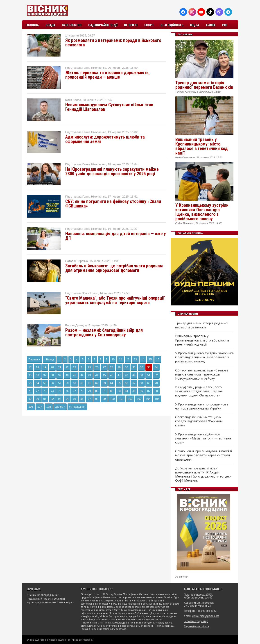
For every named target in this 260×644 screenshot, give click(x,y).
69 (149, 383)
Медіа (194, 25)
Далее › (60, 407)
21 (60, 367)
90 (37, 399)
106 (31, 407)
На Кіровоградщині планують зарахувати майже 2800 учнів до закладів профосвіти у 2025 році (112, 171)
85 (134, 391)
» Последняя (77, 407)
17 (30, 367)
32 (141, 367)
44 (97, 375)
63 (104, 383)
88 (156, 391)
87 (149, 391)
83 (119, 391)
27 (104, 367)
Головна (32, 25)
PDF (225, 25)
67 (134, 383)
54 (37, 383)
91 (45, 399)
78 (82, 391)
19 (45, 367)
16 (158, 360)
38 (52, 375)
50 (141, 375)
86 (141, 391)
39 (60, 375)
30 (126, 367)
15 (150, 360)
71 (30, 391)
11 (121, 360)
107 (40, 407)
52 (156, 375)
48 (126, 375)
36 (37, 375)
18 (37, 367)
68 (141, 383)
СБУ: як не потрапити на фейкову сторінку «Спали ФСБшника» (113, 204)
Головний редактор (196, 621)
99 (104, 399)
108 (49, 407)
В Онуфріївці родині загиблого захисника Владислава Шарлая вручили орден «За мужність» (199, 391)
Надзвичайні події (103, 25)
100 (112, 399)
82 (112, 391)
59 (74, 383)
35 (30, 375)
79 (89, 391)
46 (112, 375)
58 (67, 383)
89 (30, 399)
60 (82, 383)
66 (126, 383)
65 (119, 383)
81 (104, 391)
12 (128, 360)
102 (130, 399)
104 (148, 399)
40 (67, 375)
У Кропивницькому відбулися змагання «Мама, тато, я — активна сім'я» (203, 438)
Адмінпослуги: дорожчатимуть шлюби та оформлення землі (105, 139)
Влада (50, 25)
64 (112, 383)
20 (52, 367)
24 (82, 367)
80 (97, 391)
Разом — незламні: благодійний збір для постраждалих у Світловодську (104, 332)
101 (121, 399)
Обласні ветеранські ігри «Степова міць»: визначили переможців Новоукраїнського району (202, 374)
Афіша (211, 25)
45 (104, 375)
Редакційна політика (197, 626)
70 (156, 383)
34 (156, 367)
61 (89, 383)
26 (97, 367)
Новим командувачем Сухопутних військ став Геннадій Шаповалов (109, 107)
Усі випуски (182, 577)
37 (45, 375)
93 (60, 399)
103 (139, 399)
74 (52, 391)
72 (37, 391)
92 (52, 399)
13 (135, 360)
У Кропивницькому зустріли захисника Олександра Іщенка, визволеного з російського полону (202, 212)
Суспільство (72, 25)
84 (126, 391)
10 (113, 360)
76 (67, 391)
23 (74, 367)
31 (134, 367)
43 (89, 375)
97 (89, 399)
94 (67, 399)
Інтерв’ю (131, 25)
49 (134, 375)
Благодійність (172, 25)
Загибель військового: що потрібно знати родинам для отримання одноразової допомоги (114, 268)
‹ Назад (49, 360)
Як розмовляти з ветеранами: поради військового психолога (113, 43)
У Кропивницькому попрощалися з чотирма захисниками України (202, 406)
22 (67, 367)
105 (157, 399)
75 (60, 391)
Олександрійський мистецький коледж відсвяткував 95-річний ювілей (199, 421)
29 (119, 367)
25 (89, 367)
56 (52, 383)
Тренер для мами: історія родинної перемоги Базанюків (204, 85)
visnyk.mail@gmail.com (206, 616)
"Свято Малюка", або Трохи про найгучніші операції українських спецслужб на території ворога (115, 300)
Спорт (149, 25)
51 (149, 375)
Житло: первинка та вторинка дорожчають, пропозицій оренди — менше (107, 75)
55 (45, 383)
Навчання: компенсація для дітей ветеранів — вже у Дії (116, 236)
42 (82, 375)
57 (60, 383)
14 (143, 360)
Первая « (34, 360)
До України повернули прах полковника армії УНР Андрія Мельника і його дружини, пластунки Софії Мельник (203, 474)
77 (74, 391)
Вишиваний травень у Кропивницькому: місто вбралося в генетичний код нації (201, 146)
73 (45, 391)
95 (74, 399)
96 (82, 399)
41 (74, 375)
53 (30, 383)
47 (119, 375)
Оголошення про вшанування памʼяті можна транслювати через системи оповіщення (203, 455)
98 (97, 399)
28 (112, 367)
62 (97, 383)
